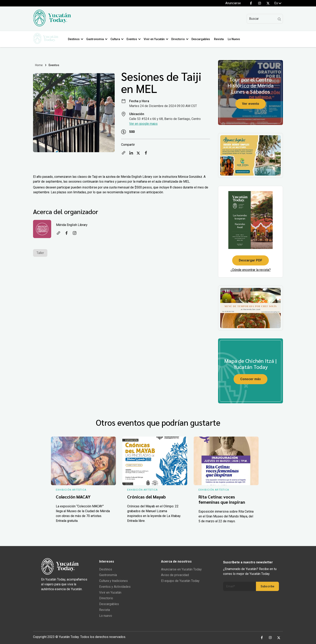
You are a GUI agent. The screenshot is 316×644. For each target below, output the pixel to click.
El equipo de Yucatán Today (180, 581)
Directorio (179, 39)
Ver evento (251, 104)
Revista (220, 39)
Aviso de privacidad (175, 575)
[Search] (265, 19)
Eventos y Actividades (115, 587)
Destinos (75, 39)
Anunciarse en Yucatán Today (181, 569)
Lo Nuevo (235, 39)
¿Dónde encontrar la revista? (251, 270)
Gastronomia (96, 39)
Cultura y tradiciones (113, 581)
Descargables (202, 39)
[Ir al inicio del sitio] (52, 25)
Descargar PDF (251, 260)
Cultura (117, 39)
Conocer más (251, 379)
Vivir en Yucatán (156, 39)
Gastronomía (108, 575)
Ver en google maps (143, 124)
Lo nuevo (106, 616)
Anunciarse (233, 3)
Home (39, 65)
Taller (40, 253)
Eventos (133, 39)
